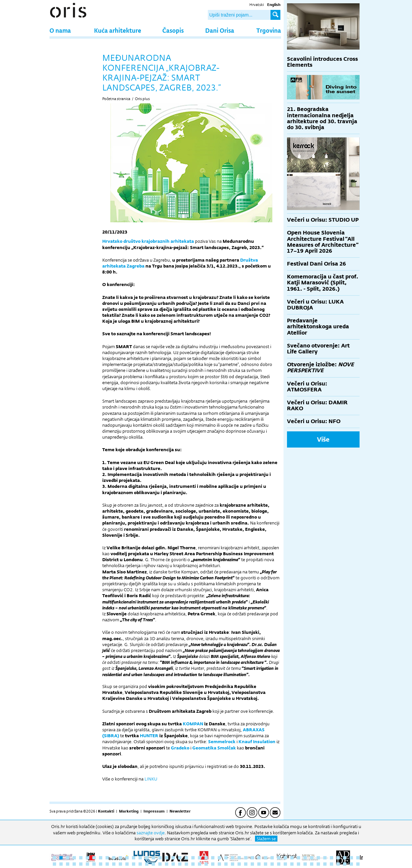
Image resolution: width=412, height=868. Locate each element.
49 (61, 864)
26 (219, 858)
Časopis (173, 30)
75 (233, 864)
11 (120, 858)
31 (252, 858)
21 (186, 858)
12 (127, 858)
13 (134, 858)
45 (345, 858)
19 (173, 858)
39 (305, 858)
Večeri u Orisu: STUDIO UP (323, 220)
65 (167, 864)
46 (351, 858)
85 (299, 864)
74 (226, 864)
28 (233, 858)
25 (213, 858)
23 (200, 858)
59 (127, 864)
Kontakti (106, 811)
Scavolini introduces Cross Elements (322, 62)
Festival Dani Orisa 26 (317, 264)
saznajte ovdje (151, 833)
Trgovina (269, 30)
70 (200, 864)
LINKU (151, 779)
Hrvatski (257, 5)
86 (305, 864)
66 (173, 864)
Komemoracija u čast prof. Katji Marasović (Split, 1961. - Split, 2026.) (323, 283)
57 (114, 864)
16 (153, 858)
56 (107, 864)
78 (252, 864)
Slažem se (266, 839)
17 (160, 858)
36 (285, 858)
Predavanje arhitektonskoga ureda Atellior (318, 326)
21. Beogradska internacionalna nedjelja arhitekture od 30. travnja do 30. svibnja (322, 118)
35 (279, 858)
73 (219, 864)
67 (180, 864)
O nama (60, 30)
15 (147, 858)
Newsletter (180, 811)
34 (272, 858)
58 (120, 864)
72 (213, 864)
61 (140, 864)
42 (325, 858)
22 (193, 858)
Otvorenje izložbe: (320, 367)
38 (299, 858)
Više (323, 439)
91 (338, 864)
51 (74, 864)
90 (332, 864)
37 (292, 858)
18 (167, 858)
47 (358, 858)
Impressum (154, 811)
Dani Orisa (220, 30)
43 (332, 858)
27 (226, 858)
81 (272, 864)
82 (279, 864)
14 (140, 858)
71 (206, 864)
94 (358, 864)
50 (68, 864)
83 (285, 864)
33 (266, 858)
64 (160, 864)
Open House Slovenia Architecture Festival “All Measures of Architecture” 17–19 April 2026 (323, 242)
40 (312, 858)
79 (259, 864)
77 (246, 864)
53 (87, 864)
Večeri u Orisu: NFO (314, 421)
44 (338, 858)
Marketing (129, 811)
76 (239, 864)
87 (312, 864)
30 (246, 858)
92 (345, 864)
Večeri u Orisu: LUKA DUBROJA (315, 305)
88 (318, 864)
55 (101, 864)
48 (54, 864)
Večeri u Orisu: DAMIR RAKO (317, 405)
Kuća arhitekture (118, 30)
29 (239, 858)
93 (351, 864)
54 (94, 864)
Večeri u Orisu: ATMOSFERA (307, 387)
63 (153, 864)
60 (134, 864)
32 (259, 858)
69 (193, 864)
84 (292, 864)
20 (180, 858)
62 (147, 864)
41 (318, 858)
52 (81, 864)
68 (186, 864)
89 (325, 864)
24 (206, 858)
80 (266, 864)
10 (114, 858)
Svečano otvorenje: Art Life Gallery (318, 349)
